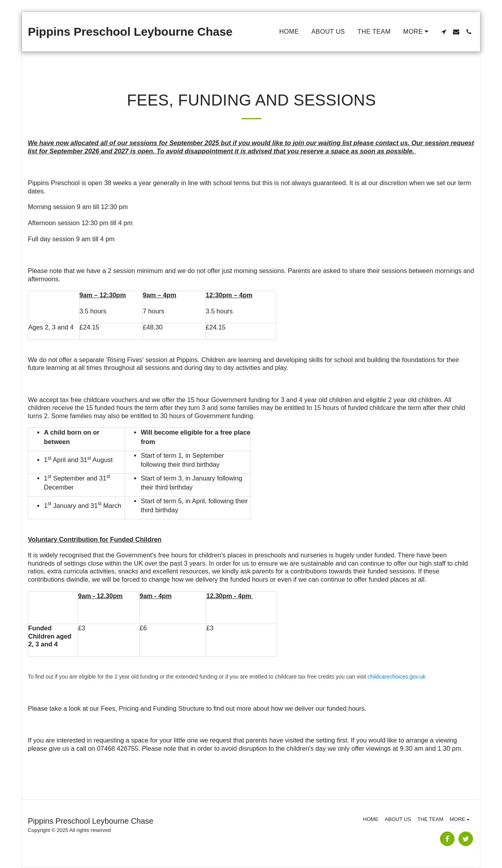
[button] (444, 32)
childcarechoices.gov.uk (397, 677)
